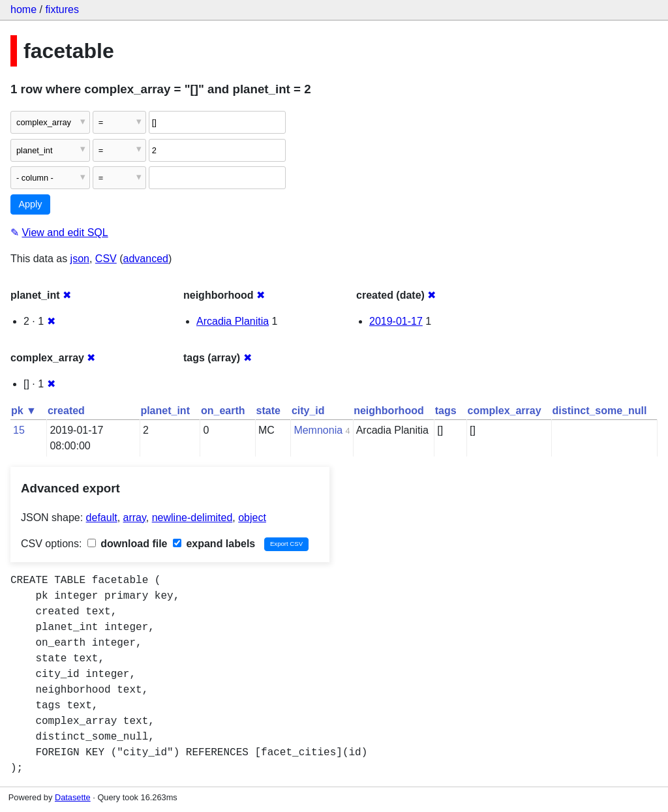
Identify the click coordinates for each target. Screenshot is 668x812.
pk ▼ (24, 411)
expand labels (214, 544)
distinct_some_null (600, 411)
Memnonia (318, 430)
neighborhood (389, 411)
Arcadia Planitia (233, 321)
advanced (146, 259)
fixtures (62, 9)
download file (128, 544)
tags (446, 411)
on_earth (223, 411)
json (80, 259)
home (23, 9)
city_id (308, 411)
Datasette (73, 797)
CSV (106, 259)
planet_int (165, 411)
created (66, 411)
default (102, 518)
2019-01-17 (396, 321)
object (252, 518)
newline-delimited (192, 518)
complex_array (505, 411)
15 (19, 430)
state (268, 411)
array (135, 518)
